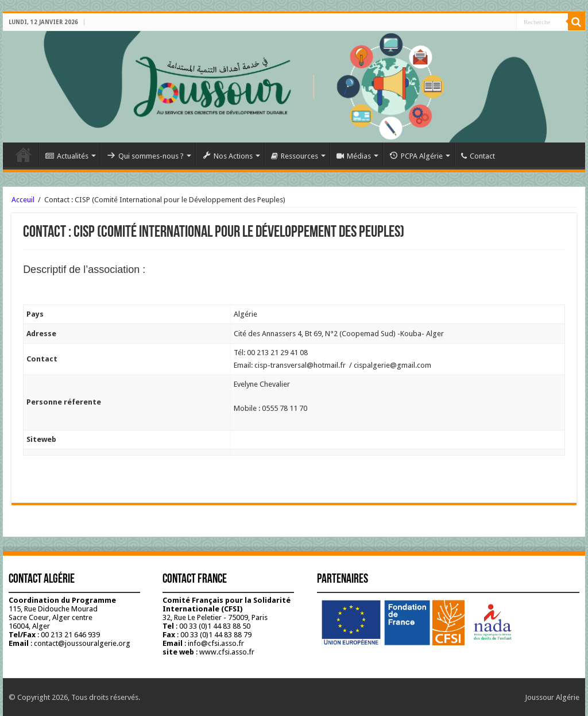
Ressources (295, 156)
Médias (354, 156)
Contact (478, 156)
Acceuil (23, 200)
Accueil (24, 155)
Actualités (67, 156)
